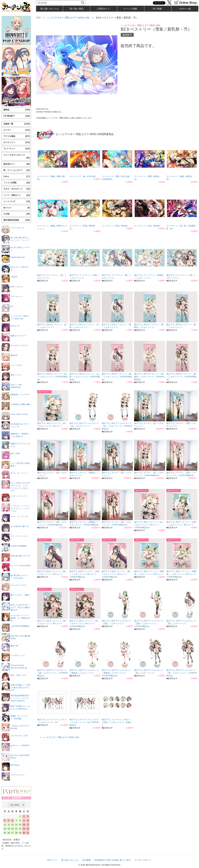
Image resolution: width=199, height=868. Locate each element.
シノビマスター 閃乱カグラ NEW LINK (68, 18)
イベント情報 (130, 9)
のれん (17, 176)
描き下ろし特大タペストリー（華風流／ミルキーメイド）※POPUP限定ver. (149, 377)
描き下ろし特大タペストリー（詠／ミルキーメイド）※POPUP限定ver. (52, 377)
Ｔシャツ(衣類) (17, 183)
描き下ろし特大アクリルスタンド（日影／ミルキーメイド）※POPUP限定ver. (149, 624)
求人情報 (157, 9)
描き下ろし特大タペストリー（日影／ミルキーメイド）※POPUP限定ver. (85, 377)
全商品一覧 (17, 124)
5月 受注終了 (17, 116)
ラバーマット (17, 149)
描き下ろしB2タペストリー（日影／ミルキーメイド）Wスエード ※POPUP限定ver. (84, 574)
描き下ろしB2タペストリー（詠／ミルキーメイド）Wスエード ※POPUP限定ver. (149, 525)
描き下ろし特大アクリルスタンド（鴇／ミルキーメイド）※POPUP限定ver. (182, 673)
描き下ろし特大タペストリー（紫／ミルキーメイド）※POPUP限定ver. (117, 377)
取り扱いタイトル (70, 860)
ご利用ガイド (103, 9)
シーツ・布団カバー (17, 195)
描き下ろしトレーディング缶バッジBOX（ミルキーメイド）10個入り (117, 722)
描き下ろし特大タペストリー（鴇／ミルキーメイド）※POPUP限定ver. (182, 377)
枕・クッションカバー (17, 170)
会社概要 (86, 860)
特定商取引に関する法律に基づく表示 (112, 860)
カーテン (17, 130)
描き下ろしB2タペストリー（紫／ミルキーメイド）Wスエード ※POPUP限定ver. (117, 574)
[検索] (83, 3)
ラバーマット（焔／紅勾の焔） (83, 176)
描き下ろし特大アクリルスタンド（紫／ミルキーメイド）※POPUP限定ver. (52, 673)
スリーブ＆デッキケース (17, 157)
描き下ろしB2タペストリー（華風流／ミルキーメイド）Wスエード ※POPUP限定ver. (181, 574)
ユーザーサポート (143, 860)
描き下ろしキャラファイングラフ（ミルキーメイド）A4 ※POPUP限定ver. (84, 722)
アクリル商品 (17, 136)
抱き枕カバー (17, 164)
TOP (38, 18)
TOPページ (52, 860)
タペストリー (17, 142)
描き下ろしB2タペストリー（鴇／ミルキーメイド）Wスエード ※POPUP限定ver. (84, 624)
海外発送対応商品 (17, 220)
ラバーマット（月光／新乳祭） (148, 226)
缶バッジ (17, 208)
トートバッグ (17, 202)
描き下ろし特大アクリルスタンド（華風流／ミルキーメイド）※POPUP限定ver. (116, 673)
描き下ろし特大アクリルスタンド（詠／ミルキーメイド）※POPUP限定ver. (117, 426)
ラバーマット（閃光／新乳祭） (115, 226)
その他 (17, 214)
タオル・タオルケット (17, 189)
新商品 (17, 110)
